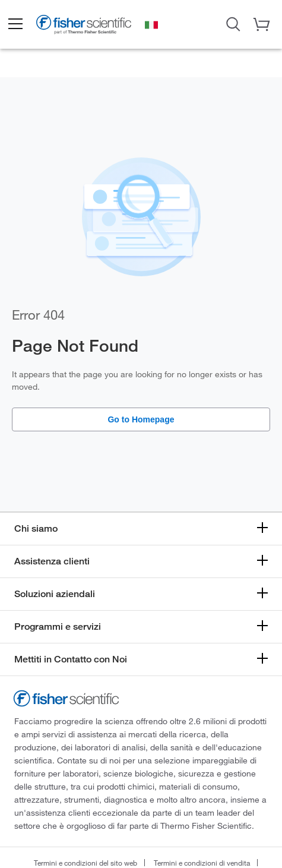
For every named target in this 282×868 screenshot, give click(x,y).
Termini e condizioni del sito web (85, 863)
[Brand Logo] (84, 26)
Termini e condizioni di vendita (202, 863)
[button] (15, 24)
